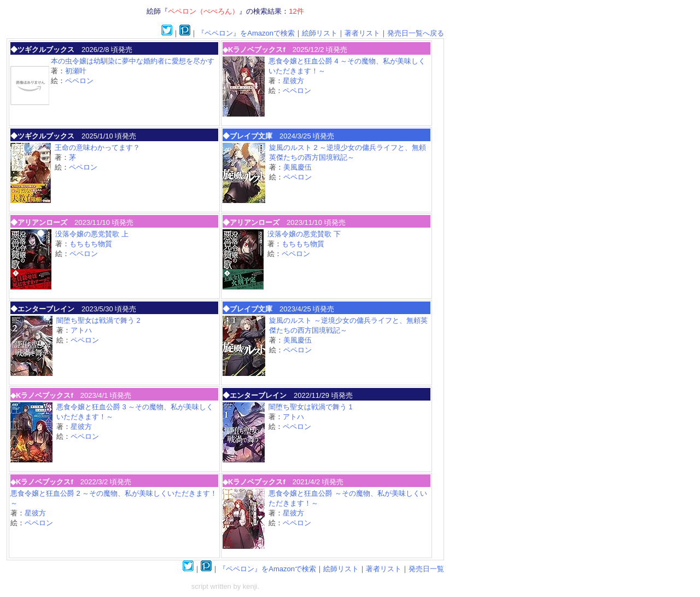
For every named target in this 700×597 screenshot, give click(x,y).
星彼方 (293, 81)
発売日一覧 (426, 569)
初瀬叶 (76, 71)
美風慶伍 (297, 167)
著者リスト (362, 33)
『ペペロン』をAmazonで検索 (246, 33)
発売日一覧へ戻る (416, 33)
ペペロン (79, 81)
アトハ (81, 330)
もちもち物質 (91, 244)
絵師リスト (320, 33)
